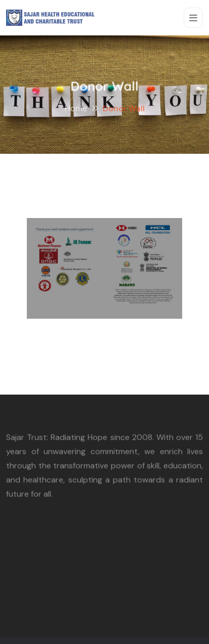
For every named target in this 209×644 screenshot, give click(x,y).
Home (76, 109)
